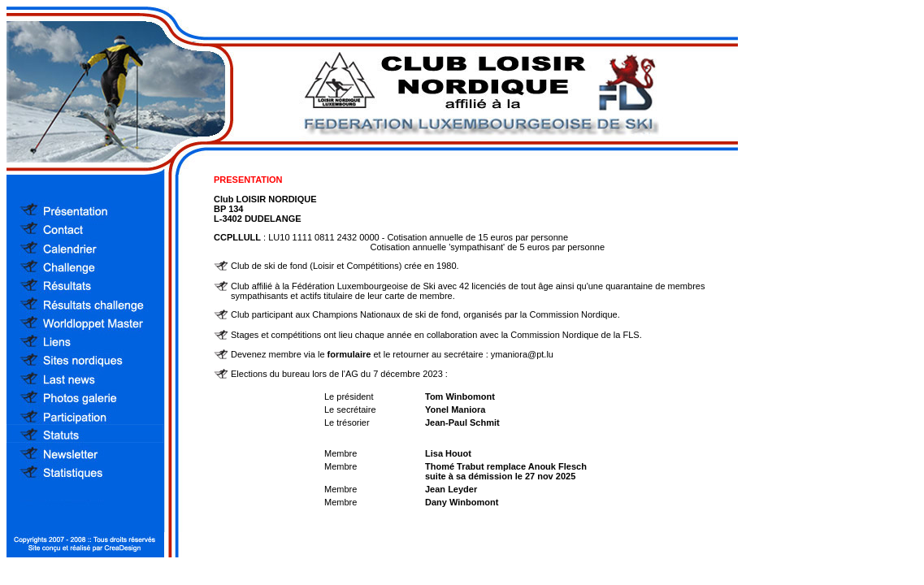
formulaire (349, 354)
